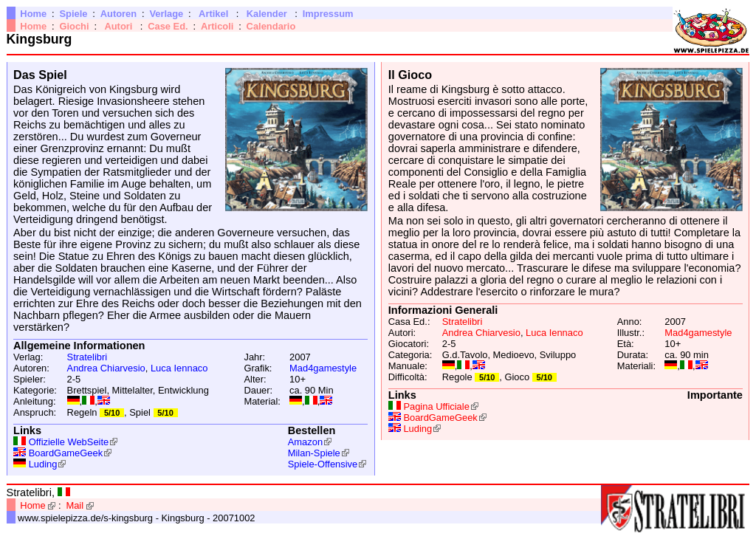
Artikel (213, 14)
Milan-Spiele (314, 453)
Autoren (118, 14)
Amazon (305, 442)
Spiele (73, 14)
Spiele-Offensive (323, 464)
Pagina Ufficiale (436, 406)
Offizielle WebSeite (69, 442)
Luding (43, 464)
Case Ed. (168, 26)
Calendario (271, 26)
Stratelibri (87, 357)
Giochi (74, 26)
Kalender (267, 14)
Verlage (166, 14)
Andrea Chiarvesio (106, 368)
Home (33, 14)
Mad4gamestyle (323, 368)
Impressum (328, 14)
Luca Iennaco (179, 368)
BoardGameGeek (66, 453)
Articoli (217, 26)
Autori (118, 26)
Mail (75, 505)
